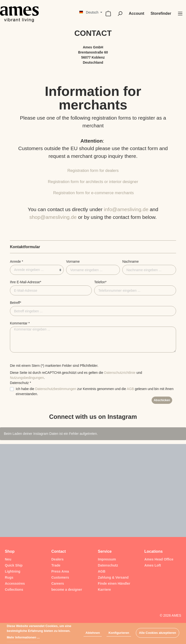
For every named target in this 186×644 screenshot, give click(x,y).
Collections (14, 590)
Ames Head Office (159, 559)
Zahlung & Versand (113, 577)
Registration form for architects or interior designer (93, 182)
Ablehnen (93, 633)
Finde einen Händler (114, 583)
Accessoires (15, 583)
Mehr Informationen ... (23, 637)
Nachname (131, 261)
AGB (130, 389)
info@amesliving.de (126, 209)
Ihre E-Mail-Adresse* (26, 282)
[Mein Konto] (137, 14)
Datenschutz (108, 565)
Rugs (9, 577)
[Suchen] (120, 14)
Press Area (60, 571)
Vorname (73, 261)
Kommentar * (20, 323)
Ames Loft (153, 565)
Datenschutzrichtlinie (120, 373)
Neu (8, 559)
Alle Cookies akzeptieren (158, 633)
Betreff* (15, 303)
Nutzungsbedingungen (27, 378)
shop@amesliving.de (53, 217)
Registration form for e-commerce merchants (93, 193)
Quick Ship (14, 565)
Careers (58, 583)
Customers (60, 577)
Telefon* (100, 282)
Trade (56, 565)
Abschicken (162, 400)
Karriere (104, 590)
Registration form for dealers (93, 171)
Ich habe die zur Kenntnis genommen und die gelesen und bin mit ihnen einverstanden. (95, 391)
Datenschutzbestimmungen (56, 389)
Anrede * (16, 261)
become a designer (67, 590)
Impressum (107, 559)
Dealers (58, 559)
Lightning (13, 571)
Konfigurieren (119, 633)
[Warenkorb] (108, 14)
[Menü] (180, 14)
